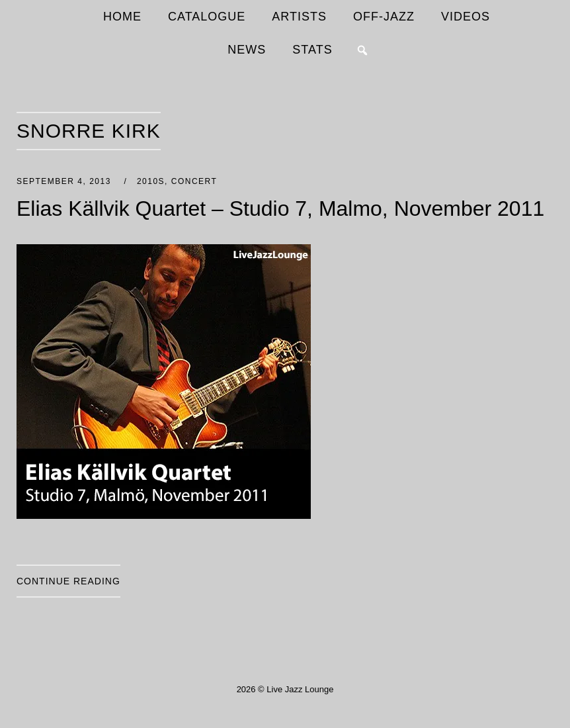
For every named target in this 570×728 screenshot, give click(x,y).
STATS (312, 50)
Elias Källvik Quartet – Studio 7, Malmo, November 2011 (280, 208)
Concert (194, 181)
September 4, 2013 (65, 181)
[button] (362, 50)
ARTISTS (299, 17)
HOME (122, 17)
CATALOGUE (207, 17)
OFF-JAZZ (384, 17)
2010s (151, 181)
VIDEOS (466, 17)
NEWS (247, 50)
